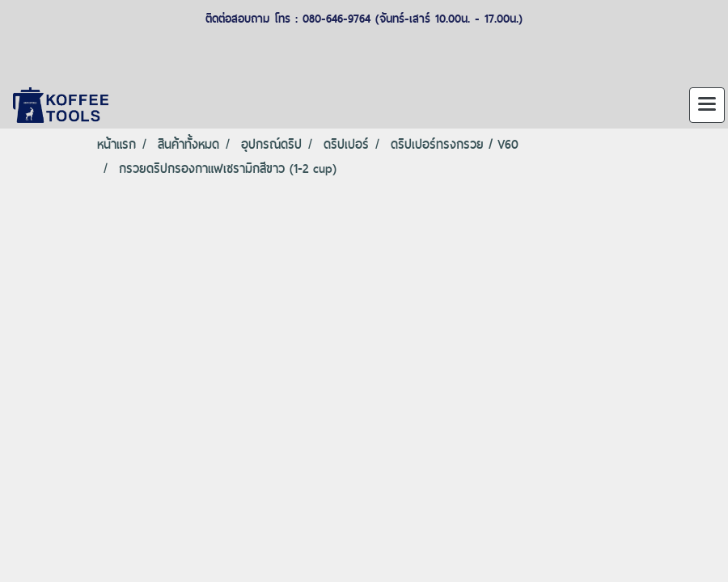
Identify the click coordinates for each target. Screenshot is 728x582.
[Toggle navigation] (707, 105)
